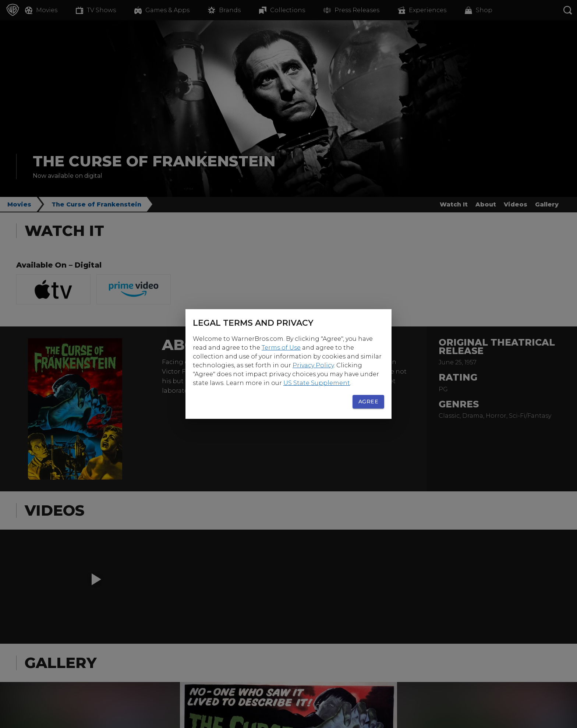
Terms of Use (281, 348)
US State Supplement (317, 383)
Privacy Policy (313, 365)
